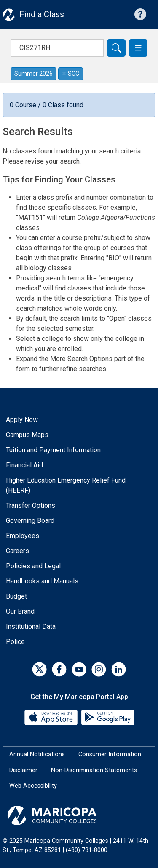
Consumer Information (110, 754)
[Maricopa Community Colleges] (79, 815)
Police (15, 642)
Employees (23, 536)
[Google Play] (107, 717)
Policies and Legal (33, 566)
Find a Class (42, 14)
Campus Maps (27, 435)
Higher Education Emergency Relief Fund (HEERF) (66, 485)
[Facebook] (59, 669)
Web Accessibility (33, 786)
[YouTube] (79, 669)
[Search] (116, 48)
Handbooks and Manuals (42, 581)
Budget (16, 596)
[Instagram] (99, 669)
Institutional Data (31, 627)
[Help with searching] (140, 14)
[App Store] (52, 717)
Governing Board (30, 521)
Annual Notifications (37, 754)
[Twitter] (39, 669)
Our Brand (20, 611)
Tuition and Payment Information (53, 450)
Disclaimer (23, 770)
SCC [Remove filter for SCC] (71, 74)
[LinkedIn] (119, 669)
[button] (138, 48)
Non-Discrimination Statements (94, 770)
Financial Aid (24, 465)
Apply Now (22, 420)
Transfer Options (31, 505)
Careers (17, 551)
